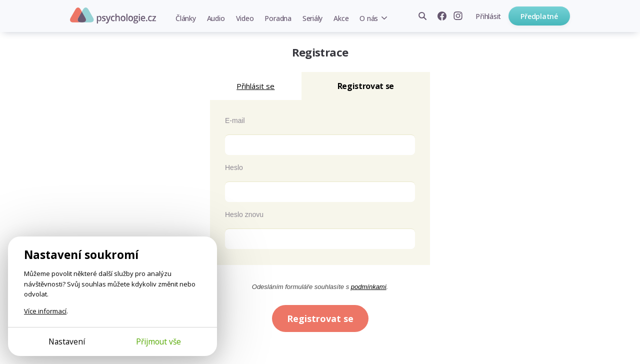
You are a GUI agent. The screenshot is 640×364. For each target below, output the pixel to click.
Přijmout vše (158, 341)
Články (186, 18)
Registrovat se (320, 318)
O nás (369, 18)
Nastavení (67, 341)
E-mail (235, 120)
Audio (216, 18)
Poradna (278, 18)
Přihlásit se (255, 86)
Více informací (45, 311)
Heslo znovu (244, 214)
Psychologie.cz (113, 15)
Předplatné (539, 16)
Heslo (234, 167)
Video (245, 18)
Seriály (312, 18)
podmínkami (369, 287)
